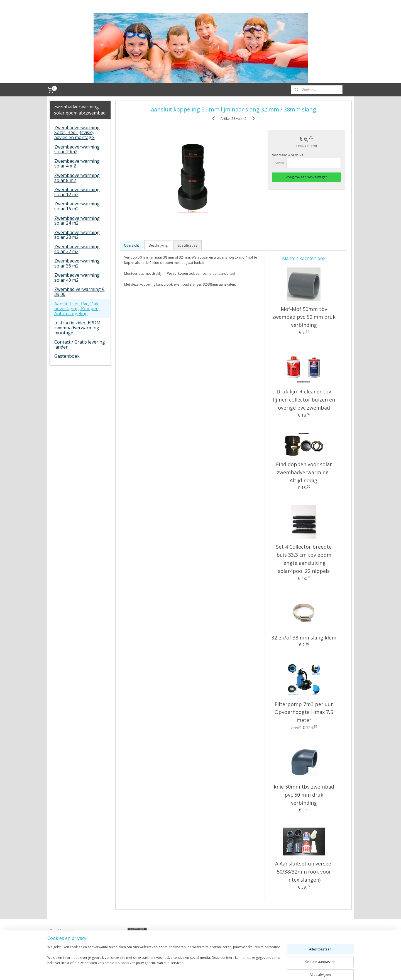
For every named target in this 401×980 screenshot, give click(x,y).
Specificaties (187, 245)
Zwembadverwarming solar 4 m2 (77, 164)
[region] (164, 961)
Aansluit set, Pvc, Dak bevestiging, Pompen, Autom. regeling (77, 309)
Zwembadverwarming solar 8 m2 (77, 178)
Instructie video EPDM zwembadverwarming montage (77, 328)
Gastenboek (67, 356)
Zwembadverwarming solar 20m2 (77, 149)
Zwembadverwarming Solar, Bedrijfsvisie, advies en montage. (77, 132)
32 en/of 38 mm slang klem (304, 638)
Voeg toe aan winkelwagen (307, 177)
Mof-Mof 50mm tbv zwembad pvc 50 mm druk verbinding (304, 317)
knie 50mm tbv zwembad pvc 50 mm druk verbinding (304, 795)
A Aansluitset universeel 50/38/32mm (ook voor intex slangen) (304, 872)
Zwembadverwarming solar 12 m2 (77, 192)
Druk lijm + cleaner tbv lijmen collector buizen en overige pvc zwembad (304, 400)
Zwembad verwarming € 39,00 (80, 292)
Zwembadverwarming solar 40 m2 (77, 278)
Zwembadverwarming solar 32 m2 (77, 249)
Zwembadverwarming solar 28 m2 (77, 235)
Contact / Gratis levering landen (80, 344)
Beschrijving (158, 245)
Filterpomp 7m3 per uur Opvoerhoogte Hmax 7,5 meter (304, 712)
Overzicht (131, 245)
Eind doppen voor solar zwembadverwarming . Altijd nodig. (304, 472)
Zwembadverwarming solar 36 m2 (77, 263)
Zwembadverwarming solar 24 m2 (77, 221)
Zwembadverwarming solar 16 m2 (77, 206)
